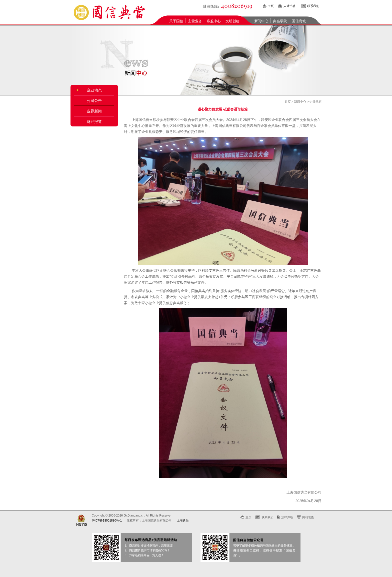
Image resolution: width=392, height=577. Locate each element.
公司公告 (94, 101)
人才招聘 (289, 6)
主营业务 (195, 21)
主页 (271, 6)
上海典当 (183, 521)
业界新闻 (94, 111)
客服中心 (214, 21)
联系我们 (313, 6)
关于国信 (176, 21)
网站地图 (308, 517)
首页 (288, 102)
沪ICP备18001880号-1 (107, 521)
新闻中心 (261, 21)
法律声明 (287, 517)
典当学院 (280, 21)
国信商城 (299, 21)
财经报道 (94, 122)
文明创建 (232, 21)
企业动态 (94, 90)
